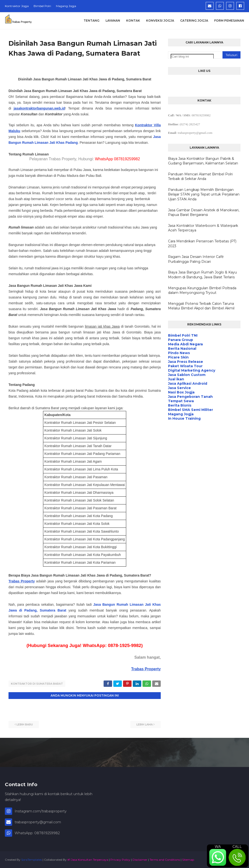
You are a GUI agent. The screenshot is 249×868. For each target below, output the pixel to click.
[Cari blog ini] (192, 56)
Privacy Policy (120, 859)
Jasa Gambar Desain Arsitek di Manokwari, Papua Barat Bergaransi (204, 213)
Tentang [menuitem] (92, 21)
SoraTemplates (31, 859)
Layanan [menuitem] (113, 21)
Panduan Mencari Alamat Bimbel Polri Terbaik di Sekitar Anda (200, 177)
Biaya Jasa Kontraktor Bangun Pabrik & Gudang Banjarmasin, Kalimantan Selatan (203, 161)
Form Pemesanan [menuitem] (229, 21)
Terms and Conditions (165, 859)
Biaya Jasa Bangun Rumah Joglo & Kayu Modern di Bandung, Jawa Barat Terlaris (202, 275)
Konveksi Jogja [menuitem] (160, 21)
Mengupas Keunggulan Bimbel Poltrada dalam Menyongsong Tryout (202, 290)
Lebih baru (25, 724)
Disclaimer (140, 859)
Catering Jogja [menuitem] (194, 21)
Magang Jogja (66, 6)
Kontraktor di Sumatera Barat (37, 684)
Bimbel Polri (42, 6)
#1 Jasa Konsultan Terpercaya (88, 859)
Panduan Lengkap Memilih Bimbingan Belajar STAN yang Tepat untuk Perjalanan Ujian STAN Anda (204, 194)
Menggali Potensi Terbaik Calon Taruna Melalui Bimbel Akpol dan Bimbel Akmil (201, 306)
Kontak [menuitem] (133, 21)
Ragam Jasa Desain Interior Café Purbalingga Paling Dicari (196, 259)
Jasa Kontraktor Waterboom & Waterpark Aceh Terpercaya (203, 228)
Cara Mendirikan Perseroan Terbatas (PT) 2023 (202, 244)
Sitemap (188, 859)
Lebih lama (145, 724)
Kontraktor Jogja (17, 6)
